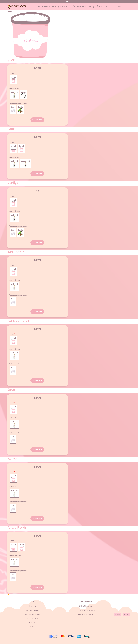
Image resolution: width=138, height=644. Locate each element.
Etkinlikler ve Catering (32, 614)
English (118, 614)
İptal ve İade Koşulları (86, 614)
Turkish (127, 614)
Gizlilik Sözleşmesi (86, 606)
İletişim (32, 627)
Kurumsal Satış (32, 618)
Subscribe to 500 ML (8, 595)
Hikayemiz (32, 606)
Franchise (32, 622)
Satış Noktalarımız (32, 610)
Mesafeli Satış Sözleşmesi (86, 610)
